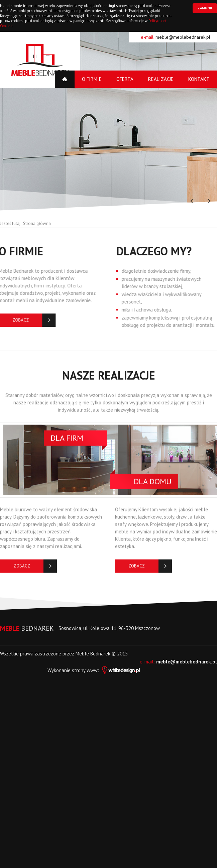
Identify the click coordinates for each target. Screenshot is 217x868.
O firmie (92, 79)
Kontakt (199, 79)
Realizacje (161, 79)
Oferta (125, 79)
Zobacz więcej (22, 570)
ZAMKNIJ (205, 8)
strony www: (106, 670)
